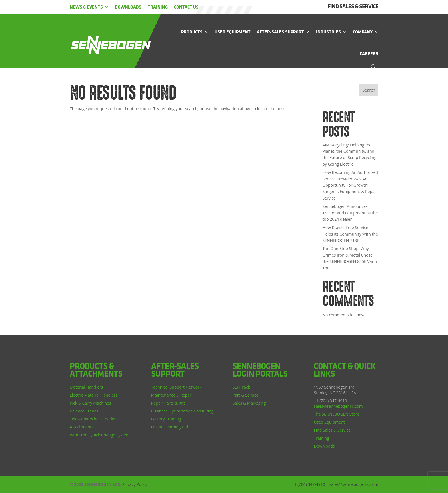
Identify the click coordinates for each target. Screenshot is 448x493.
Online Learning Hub (170, 427)
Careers (369, 53)
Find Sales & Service (332, 430)
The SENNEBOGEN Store (336, 414)
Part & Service (246, 395)
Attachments (82, 427)
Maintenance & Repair (172, 395)
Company (363, 32)
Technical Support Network (176, 387)
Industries (328, 32)
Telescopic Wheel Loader (93, 419)
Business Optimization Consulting (182, 411)
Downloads (128, 7)
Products (192, 32)
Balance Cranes (84, 411)
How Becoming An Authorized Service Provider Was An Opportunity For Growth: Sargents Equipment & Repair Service (350, 185)
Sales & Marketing (249, 403)
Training (158, 7)
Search (369, 90)
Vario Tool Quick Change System (100, 435)
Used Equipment (233, 32)
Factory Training (166, 419)
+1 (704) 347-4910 (309, 484)
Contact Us (186, 7)
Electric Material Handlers (94, 395)
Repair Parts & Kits (168, 403)
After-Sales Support (280, 32)
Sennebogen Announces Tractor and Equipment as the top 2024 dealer (350, 213)
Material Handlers (86, 387)
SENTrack (241, 387)
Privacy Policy (135, 484)
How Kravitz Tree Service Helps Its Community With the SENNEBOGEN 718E (350, 234)
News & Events (86, 7)
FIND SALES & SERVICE (353, 6)
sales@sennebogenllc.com (338, 406)
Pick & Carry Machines (90, 403)
